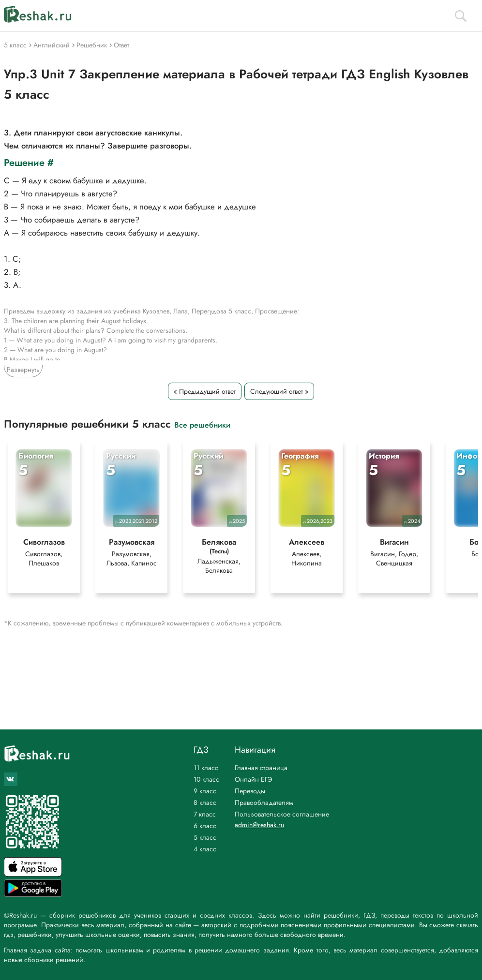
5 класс (205, 837)
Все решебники (202, 424)
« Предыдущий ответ (205, 391)
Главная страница (261, 768)
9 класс (205, 791)
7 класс (205, 814)
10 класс (206, 779)
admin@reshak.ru (259, 825)
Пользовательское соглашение (282, 814)
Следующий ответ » (279, 391)
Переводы (250, 791)
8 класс (205, 802)
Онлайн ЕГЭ (254, 779)
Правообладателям (264, 802)
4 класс (205, 849)
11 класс (206, 768)
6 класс (205, 826)
